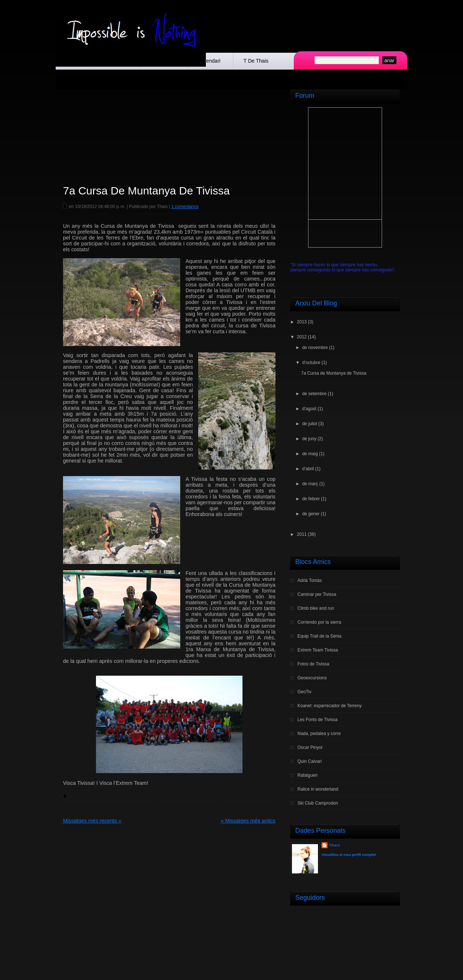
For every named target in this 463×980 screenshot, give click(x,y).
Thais (335, 845)
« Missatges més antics (248, 821)
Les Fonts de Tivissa (317, 720)
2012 (302, 337)
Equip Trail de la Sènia (319, 636)
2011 (302, 534)
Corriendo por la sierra (319, 622)
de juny (309, 439)
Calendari (210, 61)
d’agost (309, 409)
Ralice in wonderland (318, 789)
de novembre (315, 348)
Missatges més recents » (92, 821)
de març (310, 484)
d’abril (308, 469)
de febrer (311, 499)
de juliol (310, 424)
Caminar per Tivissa (317, 594)
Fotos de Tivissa (313, 664)
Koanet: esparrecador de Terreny (329, 706)
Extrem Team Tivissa (318, 650)
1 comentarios (185, 207)
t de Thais (256, 61)
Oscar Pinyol (310, 747)
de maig (310, 454)
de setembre (314, 394)
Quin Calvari (310, 761)
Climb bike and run (316, 608)
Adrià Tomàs (310, 580)
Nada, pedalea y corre (319, 734)
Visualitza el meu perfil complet (349, 855)
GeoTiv (304, 692)
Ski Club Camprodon (318, 803)
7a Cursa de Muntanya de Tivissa (146, 191)
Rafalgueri (308, 775)
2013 (302, 322)
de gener (311, 514)
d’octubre (311, 363)
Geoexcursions (312, 678)
